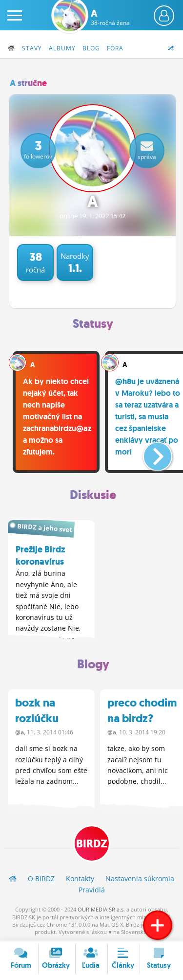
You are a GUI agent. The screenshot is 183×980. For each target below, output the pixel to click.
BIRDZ (92, 844)
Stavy (32, 48)
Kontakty (80, 878)
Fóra (115, 48)
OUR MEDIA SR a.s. (101, 909)
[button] (150, 453)
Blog (91, 48)
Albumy (62, 48)
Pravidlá (92, 890)
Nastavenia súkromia (140, 878)
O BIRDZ (41, 878)
